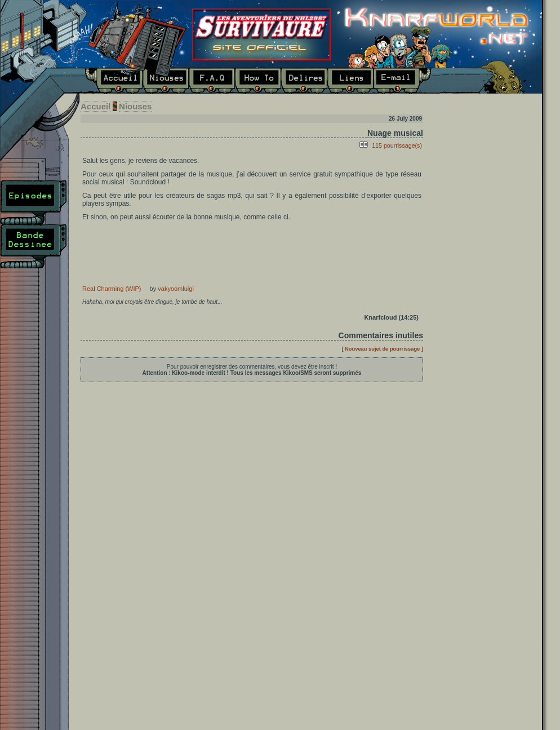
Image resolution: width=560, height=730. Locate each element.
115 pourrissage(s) (397, 145)
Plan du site (34, 290)
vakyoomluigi (176, 289)
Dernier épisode (487, 244)
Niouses (166, 81)
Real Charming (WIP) (112, 289)
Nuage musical (395, 133)
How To (258, 81)
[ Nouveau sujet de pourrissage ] (382, 349)
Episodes (34, 202)
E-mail (403, 81)
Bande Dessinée (34, 246)
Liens (350, 81)
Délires (304, 81)
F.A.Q (212, 81)
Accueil (114, 81)
